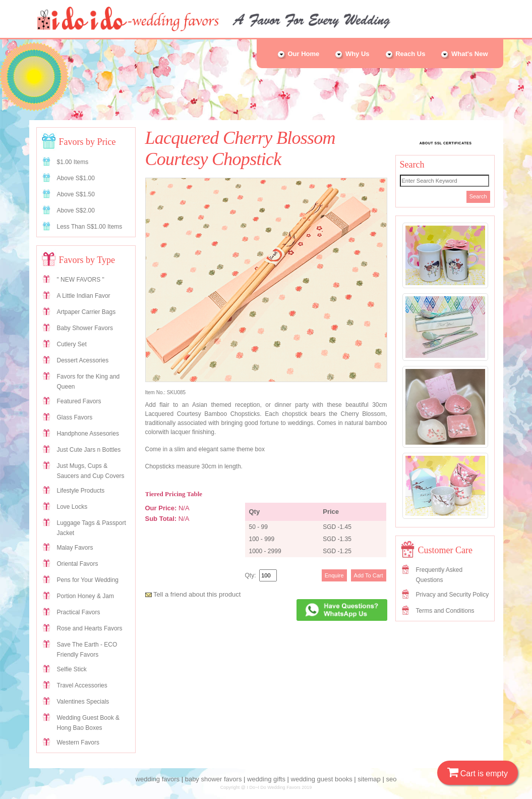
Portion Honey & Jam (85, 596)
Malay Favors (75, 548)
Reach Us (405, 54)
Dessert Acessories (83, 360)
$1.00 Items (73, 162)
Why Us (352, 54)
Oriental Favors (78, 564)
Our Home (298, 54)
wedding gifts (266, 779)
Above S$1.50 (76, 194)
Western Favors (78, 742)
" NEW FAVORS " (81, 280)
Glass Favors (75, 417)
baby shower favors (214, 779)
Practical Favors (79, 612)
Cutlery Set (72, 344)
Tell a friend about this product (193, 594)
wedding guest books (322, 779)
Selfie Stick (72, 669)
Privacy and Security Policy (453, 595)
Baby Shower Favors (85, 328)
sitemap (369, 779)
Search (478, 196)
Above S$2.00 (76, 210)
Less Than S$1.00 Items (90, 227)
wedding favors (158, 779)
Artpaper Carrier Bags (86, 312)
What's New (464, 54)
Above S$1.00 (76, 178)
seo (391, 779)
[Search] (445, 181)
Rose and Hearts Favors (90, 628)
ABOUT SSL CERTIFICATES (446, 143)
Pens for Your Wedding (88, 580)
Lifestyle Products (81, 491)
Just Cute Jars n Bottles (89, 450)
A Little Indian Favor (84, 296)
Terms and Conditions (445, 611)
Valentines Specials (83, 702)
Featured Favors (79, 401)
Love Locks (72, 507)
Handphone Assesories (88, 434)
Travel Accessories (82, 685)
